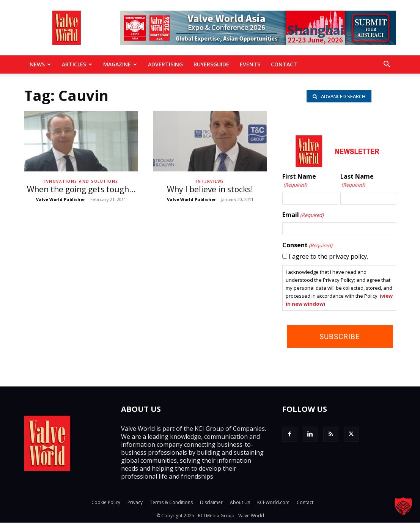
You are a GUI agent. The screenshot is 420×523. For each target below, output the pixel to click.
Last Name (357, 181)
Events (250, 64)
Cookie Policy (106, 503)
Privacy (135, 503)
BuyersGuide (211, 64)
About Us (240, 503)
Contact (284, 64)
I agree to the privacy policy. (328, 256)
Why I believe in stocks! (210, 189)
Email (303, 215)
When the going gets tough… (81, 189)
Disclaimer (211, 503)
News (40, 64)
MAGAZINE (120, 64)
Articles (77, 64)
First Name (299, 181)
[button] (387, 65)
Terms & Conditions (171, 503)
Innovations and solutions (81, 181)
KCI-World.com (273, 503)
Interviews (210, 181)
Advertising (165, 64)
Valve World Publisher (61, 199)
